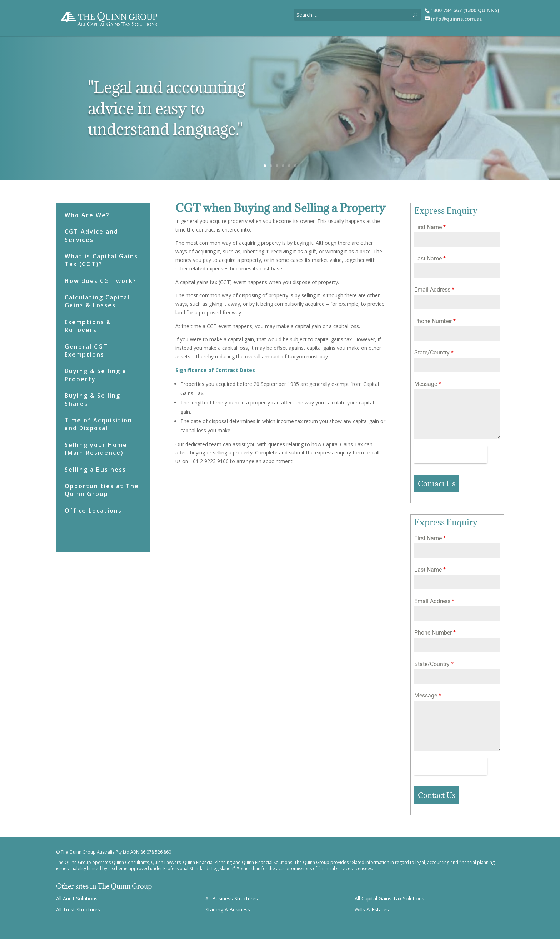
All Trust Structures (78, 910)
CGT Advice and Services (91, 235)
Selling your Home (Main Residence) (96, 449)
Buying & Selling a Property (96, 375)
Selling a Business (95, 470)
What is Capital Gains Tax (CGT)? (101, 260)
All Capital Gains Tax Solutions (389, 898)
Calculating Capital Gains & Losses (97, 301)
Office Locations (93, 511)
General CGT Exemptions (86, 351)
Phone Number (435, 321)
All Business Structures (232, 898)
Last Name (430, 259)
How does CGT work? (101, 281)
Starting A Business (228, 910)
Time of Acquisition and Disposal (98, 424)
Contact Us (437, 484)
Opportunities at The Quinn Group (102, 490)
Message (428, 384)
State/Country (434, 352)
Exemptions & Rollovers (88, 326)
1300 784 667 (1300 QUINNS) (465, 10)
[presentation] (451, 455)
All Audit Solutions (77, 898)
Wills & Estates (372, 910)
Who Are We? (87, 215)
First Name (430, 227)
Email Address (434, 290)
